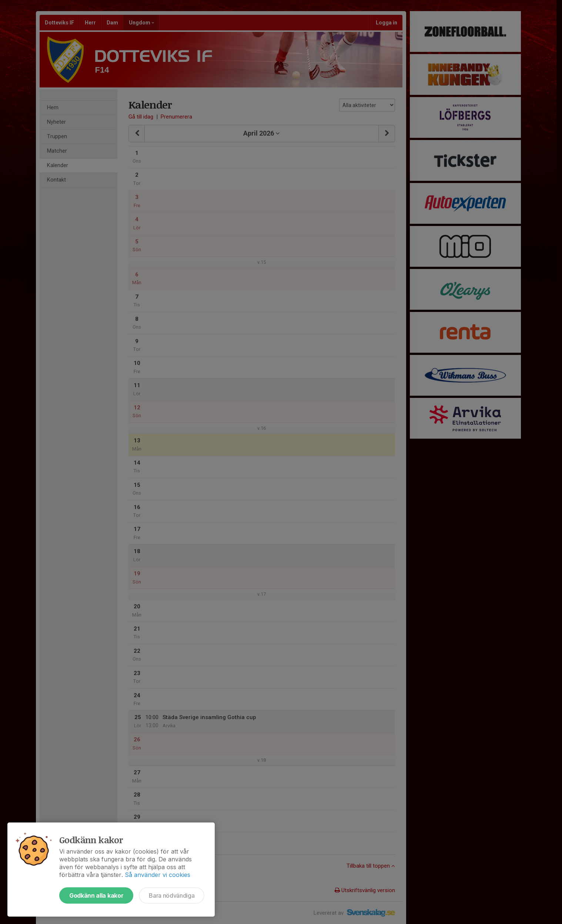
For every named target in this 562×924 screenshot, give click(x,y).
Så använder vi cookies (158, 875)
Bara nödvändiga (172, 895)
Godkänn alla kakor (96, 895)
